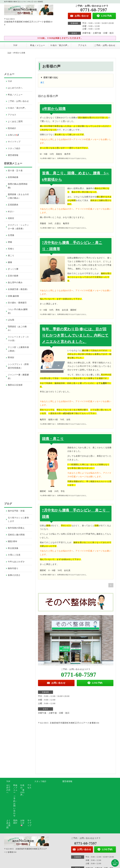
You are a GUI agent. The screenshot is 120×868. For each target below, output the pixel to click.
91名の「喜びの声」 (60, 45)
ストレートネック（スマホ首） (18, 339)
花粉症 (11, 218)
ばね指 (11, 320)
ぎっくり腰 (13, 269)
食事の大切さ (14, 575)
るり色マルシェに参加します (18, 519)
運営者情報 (13, 155)
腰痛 (10, 262)
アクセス (82, 45)
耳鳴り (11, 249)
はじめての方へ (15, 88)
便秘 (10, 242)
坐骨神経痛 (13, 177)
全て (42, 82)
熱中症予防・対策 (16, 511)
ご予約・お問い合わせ (105, 45)
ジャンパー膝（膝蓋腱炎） (18, 376)
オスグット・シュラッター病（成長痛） (18, 227)
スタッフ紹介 (14, 148)
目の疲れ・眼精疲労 (17, 303)
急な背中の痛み (15, 282)
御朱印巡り (13, 568)
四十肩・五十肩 (15, 171)
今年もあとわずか (16, 562)
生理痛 (11, 235)
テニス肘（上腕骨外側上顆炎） (18, 349)
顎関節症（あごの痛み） (17, 328)
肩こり (11, 256)
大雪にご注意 (14, 555)
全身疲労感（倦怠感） (18, 289)
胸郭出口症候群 (15, 385)
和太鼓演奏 (13, 548)
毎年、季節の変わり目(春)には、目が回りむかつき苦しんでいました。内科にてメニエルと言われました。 (75, 335)
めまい (11, 211)
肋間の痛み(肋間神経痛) (18, 186)
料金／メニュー (38, 45)
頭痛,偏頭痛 (13, 296)
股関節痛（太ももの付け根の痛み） (18, 196)
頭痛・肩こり (53, 439)
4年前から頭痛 (54, 109)
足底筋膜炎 (13, 205)
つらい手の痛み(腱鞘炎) (18, 311)
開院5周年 (13, 541)
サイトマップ (14, 142)
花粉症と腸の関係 (16, 535)
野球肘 (11, 358)
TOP (15, 45)
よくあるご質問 (15, 121)
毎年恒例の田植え (16, 528)
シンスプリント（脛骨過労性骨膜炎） (18, 366)
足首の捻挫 (13, 276)
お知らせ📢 (13, 135)
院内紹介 (12, 128)
